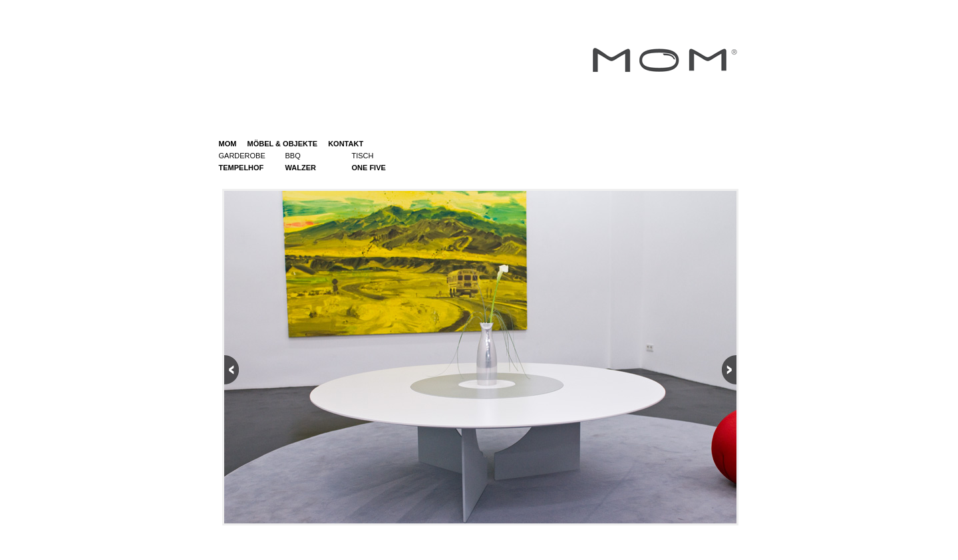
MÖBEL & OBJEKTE (278, 144)
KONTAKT (346, 144)
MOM (228, 144)
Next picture (608, 355)
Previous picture (353, 355)
